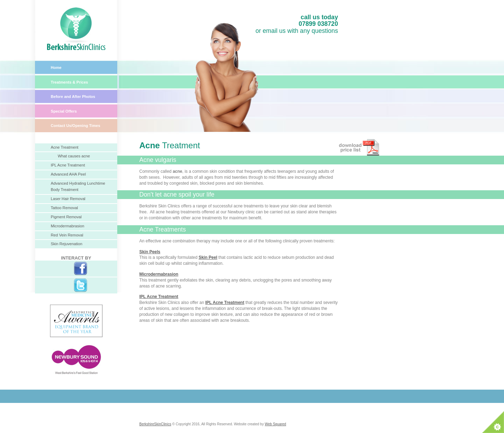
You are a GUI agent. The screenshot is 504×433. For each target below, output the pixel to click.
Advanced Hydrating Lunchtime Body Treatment (78, 186)
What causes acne (74, 156)
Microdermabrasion (68, 226)
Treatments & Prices (69, 82)
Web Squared (275, 424)
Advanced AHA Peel (68, 174)
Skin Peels (150, 252)
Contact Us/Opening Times (75, 126)
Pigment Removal (66, 217)
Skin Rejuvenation (66, 244)
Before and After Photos (73, 97)
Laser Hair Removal (68, 199)
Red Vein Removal (67, 235)
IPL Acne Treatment (68, 165)
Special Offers (64, 111)
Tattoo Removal (64, 208)
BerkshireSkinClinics (155, 424)
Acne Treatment (65, 147)
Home (56, 68)
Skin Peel (208, 257)
